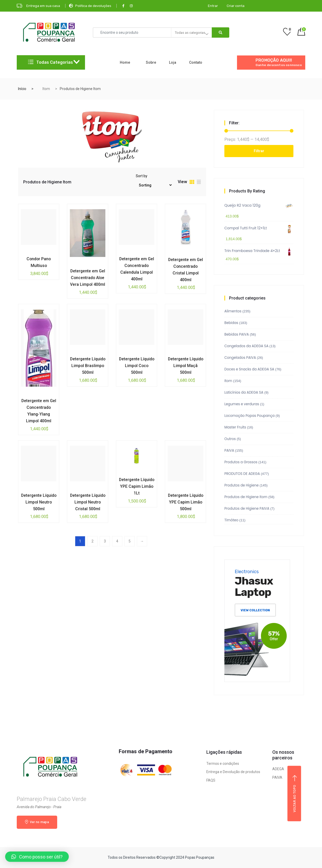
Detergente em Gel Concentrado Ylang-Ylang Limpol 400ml (39, 411)
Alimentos (233, 311)
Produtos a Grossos (241, 462)
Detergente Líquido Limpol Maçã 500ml (185, 366)
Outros (230, 439)
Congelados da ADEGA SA (246, 346)
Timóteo (231, 520)
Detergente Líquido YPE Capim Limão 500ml (185, 502)
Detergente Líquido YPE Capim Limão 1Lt (137, 486)
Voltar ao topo (295, 794)
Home (125, 62)
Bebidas (231, 323)
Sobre (151, 62)
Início (22, 89)
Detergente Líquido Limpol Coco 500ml (137, 366)
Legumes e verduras (242, 404)
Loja (173, 62)
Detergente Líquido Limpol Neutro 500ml (39, 502)
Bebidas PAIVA (237, 334)
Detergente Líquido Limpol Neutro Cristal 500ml (88, 505)
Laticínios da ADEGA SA (244, 392)
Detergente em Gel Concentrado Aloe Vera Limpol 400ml (88, 278)
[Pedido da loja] (154, 185)
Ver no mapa (37, 822)
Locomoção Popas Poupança (249, 416)
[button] (37, 857)
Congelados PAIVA (240, 358)
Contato (196, 62)
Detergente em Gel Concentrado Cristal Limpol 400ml (186, 270)
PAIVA (229, 451)
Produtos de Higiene (241, 485)
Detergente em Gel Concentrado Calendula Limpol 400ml (137, 269)
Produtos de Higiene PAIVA (247, 509)
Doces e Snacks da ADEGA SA (249, 369)
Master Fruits (235, 427)
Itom (46, 89)
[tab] (192, 183)
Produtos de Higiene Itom (246, 497)
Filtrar (259, 151)
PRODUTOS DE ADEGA (242, 474)
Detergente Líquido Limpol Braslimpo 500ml (88, 366)
